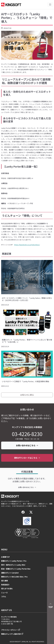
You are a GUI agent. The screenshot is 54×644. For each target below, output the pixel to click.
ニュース (4, 593)
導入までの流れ (7, 589)
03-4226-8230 (27, 434)
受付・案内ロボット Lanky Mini (13, 565)
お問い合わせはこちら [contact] (27, 487)
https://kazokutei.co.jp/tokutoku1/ (27, 245)
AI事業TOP (5, 557)
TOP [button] (51, 605)
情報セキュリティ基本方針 (11, 634)
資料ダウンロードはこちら (27, 458)
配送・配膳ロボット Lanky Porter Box (16, 569)
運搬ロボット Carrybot (10, 573)
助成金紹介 (5, 585)
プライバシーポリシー (9, 630)
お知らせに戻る (27, 395)
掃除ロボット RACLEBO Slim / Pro (14, 577)
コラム (4, 596)
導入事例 (4, 581)
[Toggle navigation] (50, 5)
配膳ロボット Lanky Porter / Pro (14, 561)
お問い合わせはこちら (27, 445)
